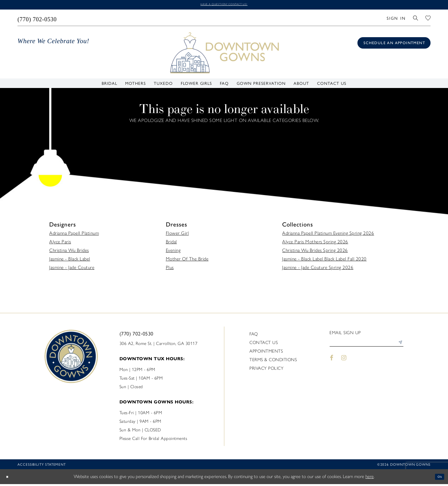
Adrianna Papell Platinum (74, 235)
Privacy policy (266, 370)
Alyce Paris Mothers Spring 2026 (315, 244)
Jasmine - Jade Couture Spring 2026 (318, 269)
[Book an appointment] (394, 45)
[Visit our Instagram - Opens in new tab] (344, 363)
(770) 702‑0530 (136, 335)
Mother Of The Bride (187, 261)
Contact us (264, 344)
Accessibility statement (42, 466)
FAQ (254, 336)
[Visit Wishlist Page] (428, 19)
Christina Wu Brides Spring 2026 (315, 252)
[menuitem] (37, 19)
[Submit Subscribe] (398, 347)
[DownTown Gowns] (224, 54)
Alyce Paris (60, 244)
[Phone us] (37, 19)
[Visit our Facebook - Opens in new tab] (332, 363)
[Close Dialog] (10, 479)
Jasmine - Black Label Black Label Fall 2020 (324, 261)
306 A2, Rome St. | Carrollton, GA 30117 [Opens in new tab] (159, 345)
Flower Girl (177, 235)
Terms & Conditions (273, 362)
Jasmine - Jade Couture (72, 269)
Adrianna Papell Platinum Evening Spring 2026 (328, 235)
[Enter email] (367, 347)
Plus (170, 269)
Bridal (171, 244)
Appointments (266, 353)
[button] (396, 19)
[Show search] (416, 19)
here (370, 478)
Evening (173, 252)
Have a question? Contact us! (224, 5)
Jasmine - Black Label (70, 261)
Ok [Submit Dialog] (438, 478)
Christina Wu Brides (69, 252)
